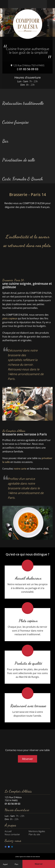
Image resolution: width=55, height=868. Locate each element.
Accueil (8, 831)
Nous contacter (12, 834)
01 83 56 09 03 (29, 69)
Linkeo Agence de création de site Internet (27, 857)
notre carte (20, 469)
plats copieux (10, 318)
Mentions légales (37, 831)
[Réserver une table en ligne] (39, 864)
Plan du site (34, 834)
